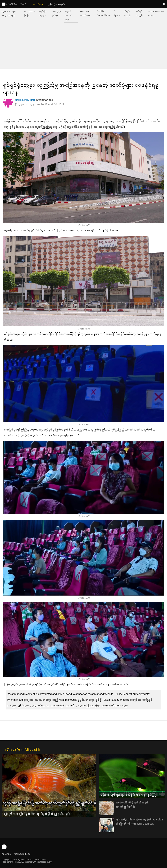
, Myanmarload (34, 100)
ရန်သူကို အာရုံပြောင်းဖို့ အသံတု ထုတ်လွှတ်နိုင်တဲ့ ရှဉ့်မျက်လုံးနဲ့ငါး (37, 814)
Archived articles (22, 854)
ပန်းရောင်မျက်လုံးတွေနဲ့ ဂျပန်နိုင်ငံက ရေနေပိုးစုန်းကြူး (129, 795)
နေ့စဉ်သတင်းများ (69, 15)
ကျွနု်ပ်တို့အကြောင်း (56, 4)
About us (6, 854)
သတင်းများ (38, 4)
